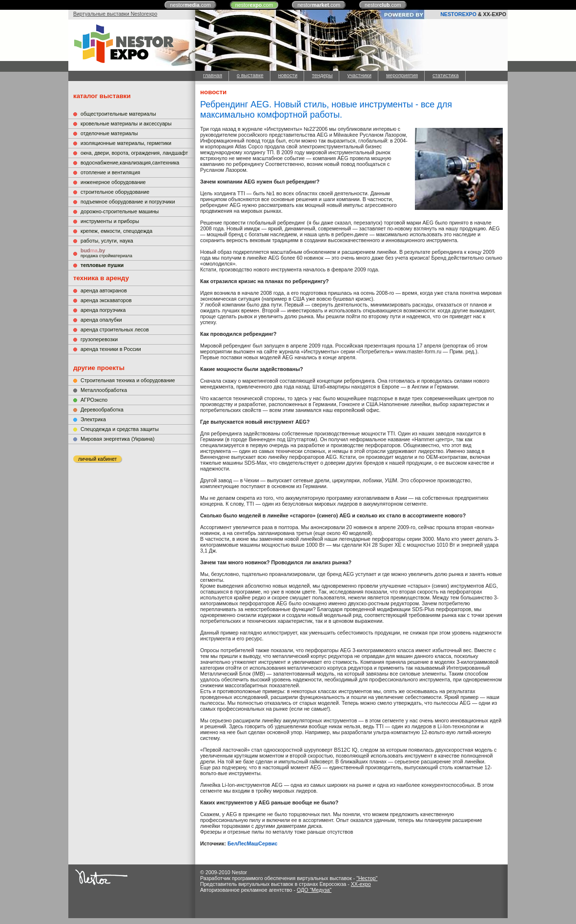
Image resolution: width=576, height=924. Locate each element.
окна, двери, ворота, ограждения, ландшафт (134, 153)
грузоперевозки (99, 339)
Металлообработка (104, 390)
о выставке (250, 75)
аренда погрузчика (103, 310)
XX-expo (361, 884)
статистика (446, 75)
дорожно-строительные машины (120, 211)
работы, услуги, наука (107, 241)
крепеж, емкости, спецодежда (116, 231)
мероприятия (402, 75)
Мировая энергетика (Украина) (118, 439)
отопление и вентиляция (110, 172)
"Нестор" (367, 878)
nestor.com (190, 5)
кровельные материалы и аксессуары (126, 123)
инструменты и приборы (110, 221)
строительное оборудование (115, 192)
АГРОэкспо (94, 400)
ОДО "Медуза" (314, 890)
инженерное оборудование (113, 182)
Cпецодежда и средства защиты (120, 429)
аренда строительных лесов (115, 329)
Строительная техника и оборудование (128, 380)
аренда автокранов (104, 290)
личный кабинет (97, 459)
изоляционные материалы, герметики (126, 143)
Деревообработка (102, 410)
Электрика (93, 419)
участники (359, 75)
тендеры (322, 75)
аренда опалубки (101, 320)
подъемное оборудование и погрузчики (128, 202)
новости (288, 75)
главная (213, 75)
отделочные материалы (109, 133)
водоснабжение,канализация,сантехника (130, 163)
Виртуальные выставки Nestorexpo (115, 14)
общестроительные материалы (118, 114)
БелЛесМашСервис (253, 843)
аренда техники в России (111, 349)
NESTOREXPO (458, 14)
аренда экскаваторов (106, 300)
